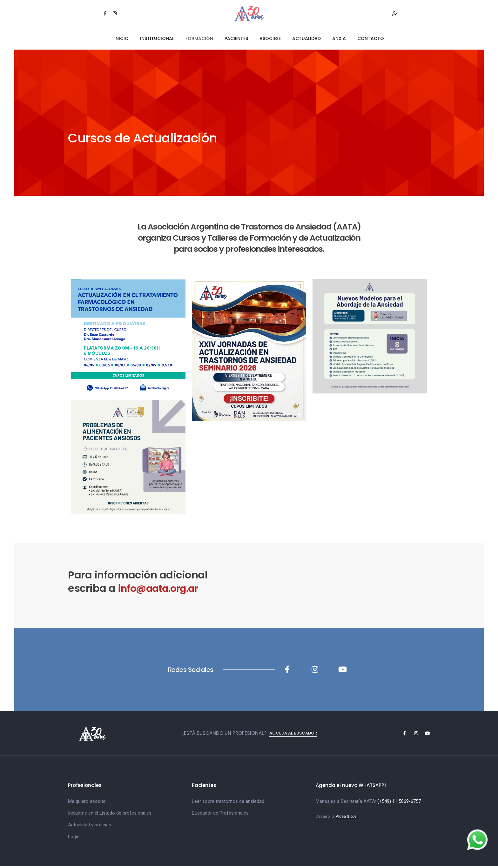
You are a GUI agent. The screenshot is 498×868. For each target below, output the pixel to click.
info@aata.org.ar (162, 590)
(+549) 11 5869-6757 (399, 803)
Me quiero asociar (87, 803)
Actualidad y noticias (90, 826)
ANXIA (339, 40)
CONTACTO (371, 40)
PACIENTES (236, 40)
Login (74, 838)
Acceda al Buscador (293, 735)
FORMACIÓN (199, 40)
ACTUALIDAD (306, 40)
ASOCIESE (270, 40)
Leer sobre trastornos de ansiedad (228, 803)
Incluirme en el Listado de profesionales (110, 815)
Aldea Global (347, 818)
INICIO (121, 40)
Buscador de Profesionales (220, 815)
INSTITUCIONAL (157, 40)
